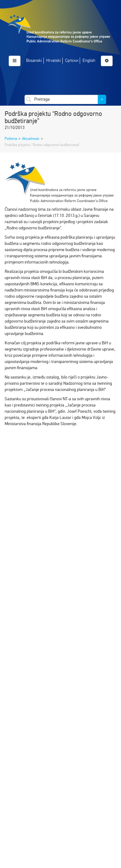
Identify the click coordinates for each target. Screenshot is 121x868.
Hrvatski (54, 60)
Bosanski (34, 60)
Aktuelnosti (31, 139)
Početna (11, 139)
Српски (72, 60)
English (89, 60)
